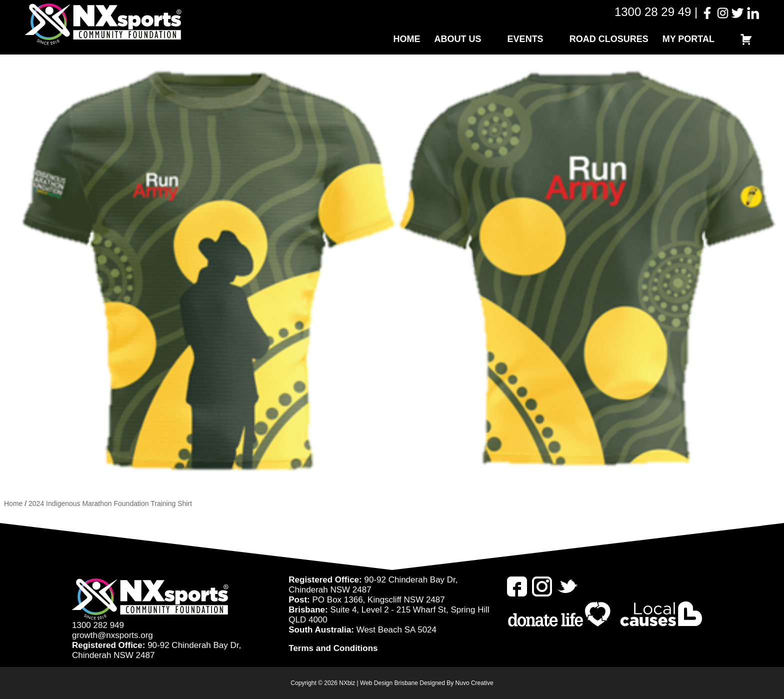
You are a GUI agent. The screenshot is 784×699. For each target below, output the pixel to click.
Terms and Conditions (333, 648)
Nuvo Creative (474, 683)
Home (407, 39)
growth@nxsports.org (112, 635)
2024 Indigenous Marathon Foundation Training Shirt (110, 503)
